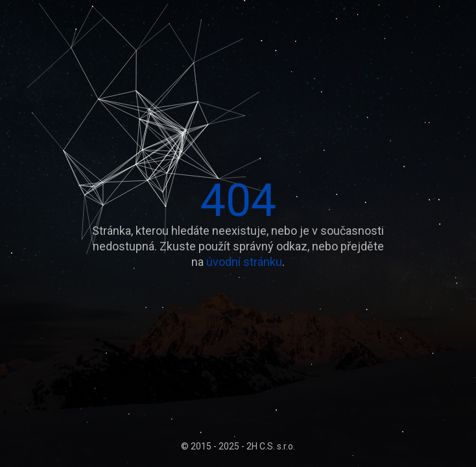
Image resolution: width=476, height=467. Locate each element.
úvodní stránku (244, 262)
